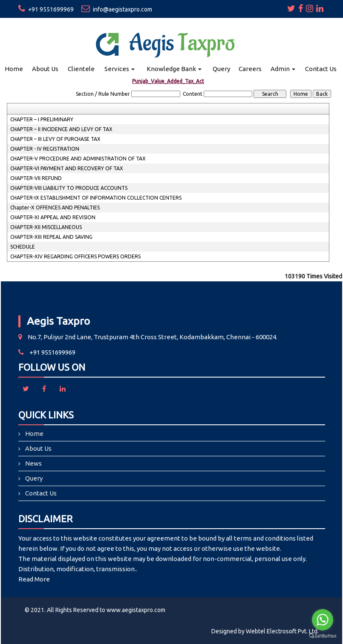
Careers (250, 69)
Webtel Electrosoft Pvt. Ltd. (282, 631)
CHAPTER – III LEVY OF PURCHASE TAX (55, 139)
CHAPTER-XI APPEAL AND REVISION (53, 217)
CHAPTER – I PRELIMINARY (42, 119)
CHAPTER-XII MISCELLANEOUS (46, 227)
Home (14, 69)
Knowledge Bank (174, 69)
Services (120, 69)
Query (221, 69)
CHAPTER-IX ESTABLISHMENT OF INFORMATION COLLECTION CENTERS (96, 198)
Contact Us (321, 69)
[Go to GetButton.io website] (323, 636)
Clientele (81, 69)
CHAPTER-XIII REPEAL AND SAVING (51, 237)
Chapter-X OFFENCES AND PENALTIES (55, 208)
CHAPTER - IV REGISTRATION (45, 149)
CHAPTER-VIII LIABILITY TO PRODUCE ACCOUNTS (69, 188)
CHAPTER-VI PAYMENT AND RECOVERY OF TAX (67, 168)
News (33, 463)
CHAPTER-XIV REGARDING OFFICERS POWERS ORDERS (75, 256)
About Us (45, 69)
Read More (34, 579)
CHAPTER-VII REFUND (36, 178)
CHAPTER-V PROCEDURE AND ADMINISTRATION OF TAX (78, 159)
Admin (283, 69)
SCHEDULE (23, 247)
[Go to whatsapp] (323, 620)
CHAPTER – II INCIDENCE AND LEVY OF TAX (61, 129)
